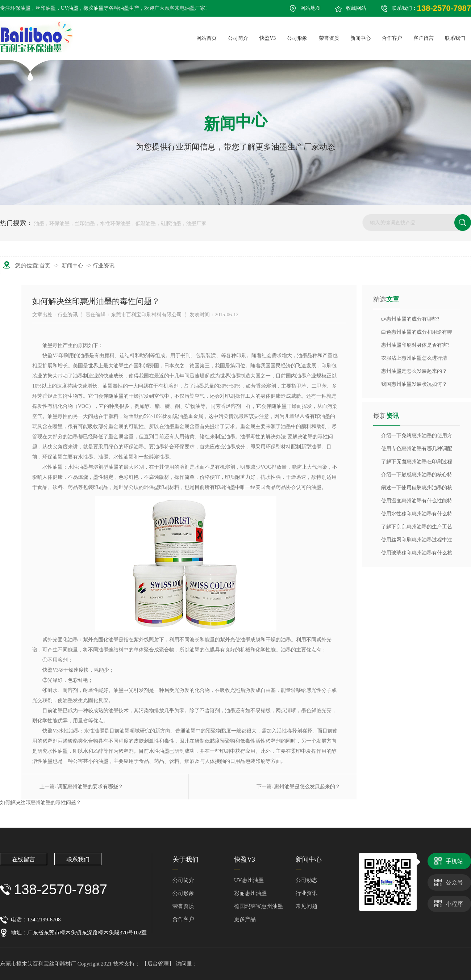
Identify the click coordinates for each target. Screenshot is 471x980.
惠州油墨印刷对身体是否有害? (415, 345)
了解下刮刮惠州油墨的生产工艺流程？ (417, 529)
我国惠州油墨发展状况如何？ (414, 384)
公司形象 (183, 893)
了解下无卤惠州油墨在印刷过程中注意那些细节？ (417, 464)
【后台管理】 (159, 964)
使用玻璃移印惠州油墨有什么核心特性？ (417, 555)
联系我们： (431, 8)
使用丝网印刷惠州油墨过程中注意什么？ (417, 542)
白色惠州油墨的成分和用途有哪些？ (417, 334)
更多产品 (245, 919)
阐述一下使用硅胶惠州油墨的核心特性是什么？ (417, 490)
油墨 (124, 8)
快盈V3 (245, 859)
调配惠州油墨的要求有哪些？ (90, 787)
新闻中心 (72, 266)
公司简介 (183, 880)
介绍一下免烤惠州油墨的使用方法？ (417, 438)
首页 (45, 266)
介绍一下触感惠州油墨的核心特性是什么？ (417, 477)
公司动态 (307, 880)
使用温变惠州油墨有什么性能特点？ (417, 503)
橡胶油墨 (93, 8)
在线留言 (24, 859)
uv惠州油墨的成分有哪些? (410, 319)
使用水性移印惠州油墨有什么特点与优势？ (417, 516)
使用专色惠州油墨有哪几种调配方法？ (417, 451)
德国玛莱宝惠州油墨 (259, 906)
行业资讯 (104, 266)
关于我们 (186, 859)
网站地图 (310, 8)
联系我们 (78, 859)
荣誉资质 (183, 906)
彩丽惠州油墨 (250, 893)
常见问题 (307, 906)
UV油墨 (70, 8)
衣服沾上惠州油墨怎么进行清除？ (414, 360)
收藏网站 (356, 8)
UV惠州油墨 (249, 880)
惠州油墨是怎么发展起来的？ (307, 787)
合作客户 (183, 919)
